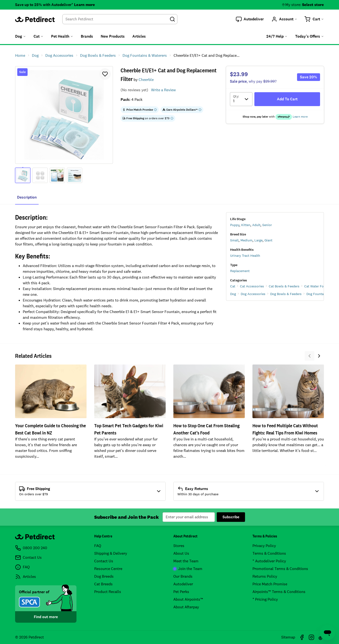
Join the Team (188, 569)
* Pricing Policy (265, 599)
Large (258, 240)
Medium (246, 240)
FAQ (98, 546)
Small (234, 240)
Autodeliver (183, 584)
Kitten (246, 225)
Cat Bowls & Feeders (284, 286)
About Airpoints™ (188, 599)
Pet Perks (181, 592)
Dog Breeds (104, 576)
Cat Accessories (252, 286)
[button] (250, 19)
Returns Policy (265, 576)
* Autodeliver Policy (269, 561)
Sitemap (288, 637)
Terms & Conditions (269, 553)
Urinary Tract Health (245, 256)
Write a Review (163, 90)
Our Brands (183, 576)
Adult (256, 225)
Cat (233, 286)
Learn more (85, 5)
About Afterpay (186, 607)
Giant (268, 240)
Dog (233, 294)
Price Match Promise (270, 584)
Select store (313, 5)
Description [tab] (27, 197)
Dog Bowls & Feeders (286, 294)
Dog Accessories (253, 294)
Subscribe (231, 517)
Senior (267, 225)
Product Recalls (108, 592)
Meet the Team (186, 561)
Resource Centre (108, 569)
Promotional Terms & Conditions (280, 569)
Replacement (240, 271)
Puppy (235, 225)
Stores (179, 546)
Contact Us (104, 561)
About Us (181, 553)
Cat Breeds (103, 584)
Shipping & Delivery (111, 553)
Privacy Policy (264, 546)
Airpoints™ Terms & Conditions (279, 592)
